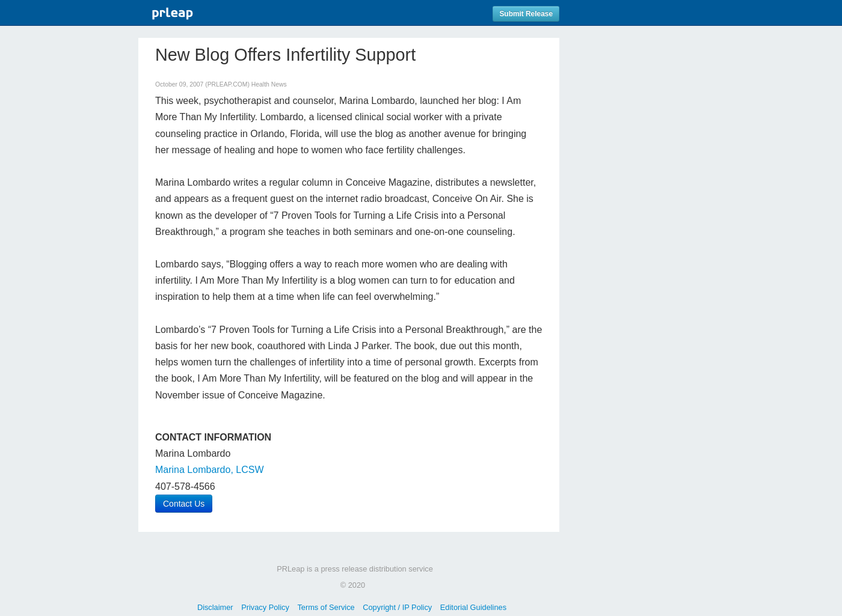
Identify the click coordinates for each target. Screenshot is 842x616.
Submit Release (526, 14)
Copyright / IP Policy (397, 607)
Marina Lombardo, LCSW (210, 470)
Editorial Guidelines (473, 607)
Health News (269, 84)
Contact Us (184, 504)
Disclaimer (215, 607)
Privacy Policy (265, 607)
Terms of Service (326, 607)
